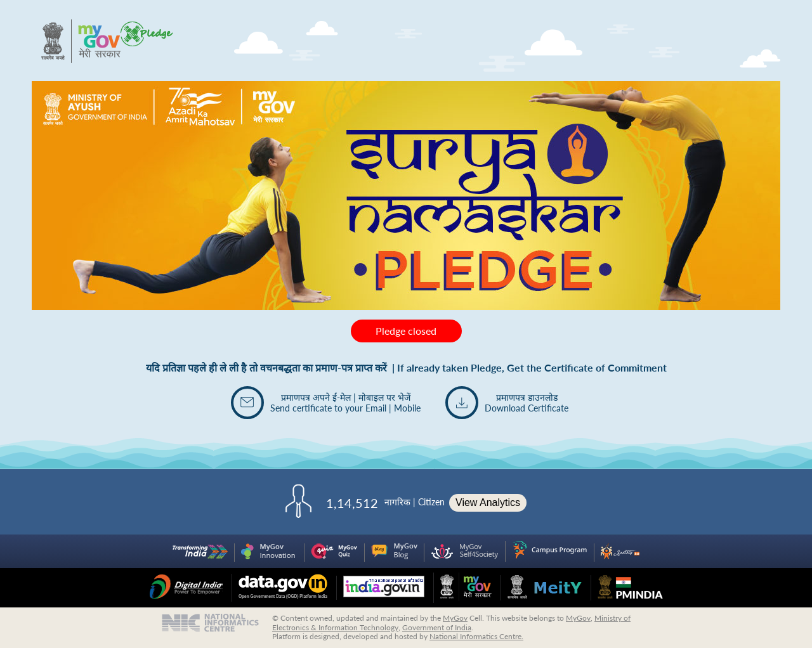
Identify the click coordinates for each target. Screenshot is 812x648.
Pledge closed (406, 331)
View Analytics (488, 502)
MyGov (455, 618)
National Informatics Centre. (476, 636)
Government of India (437, 627)
